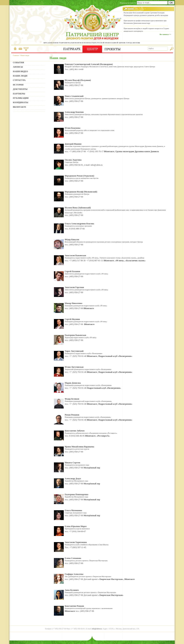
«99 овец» (119, 261)
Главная (16, 55)
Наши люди (25, 55)
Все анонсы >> (165, 34)
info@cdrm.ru (97, 165)
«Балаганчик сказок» (135, 261)
